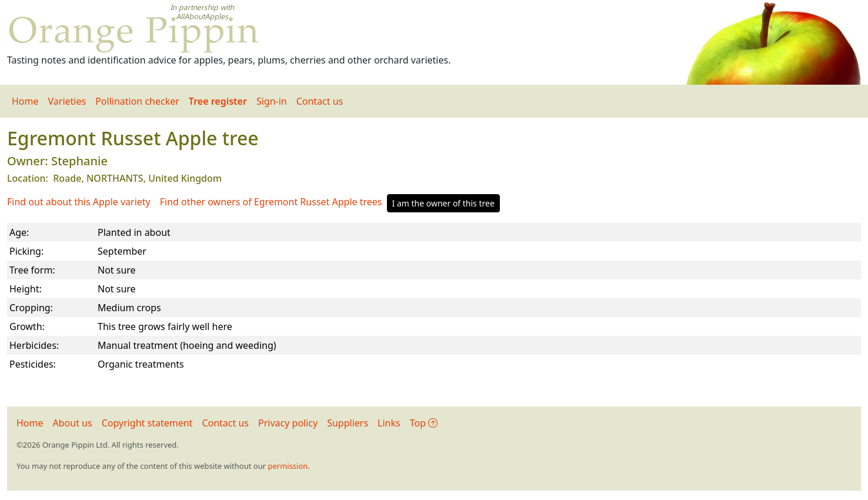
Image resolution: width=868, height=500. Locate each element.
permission (288, 466)
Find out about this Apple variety (79, 202)
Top (424, 423)
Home (25, 101)
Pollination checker (137, 101)
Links (389, 423)
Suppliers (348, 423)
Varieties (67, 101)
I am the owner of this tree (443, 203)
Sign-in (272, 101)
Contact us (320, 101)
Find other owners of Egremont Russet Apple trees (271, 202)
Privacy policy (288, 423)
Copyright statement (147, 423)
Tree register (218, 101)
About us (73, 423)
